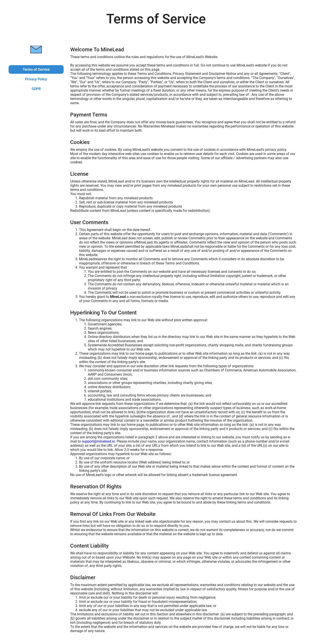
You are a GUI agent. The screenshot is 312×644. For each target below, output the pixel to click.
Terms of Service (36, 69)
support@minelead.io (98, 441)
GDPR (36, 89)
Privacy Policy (36, 79)
